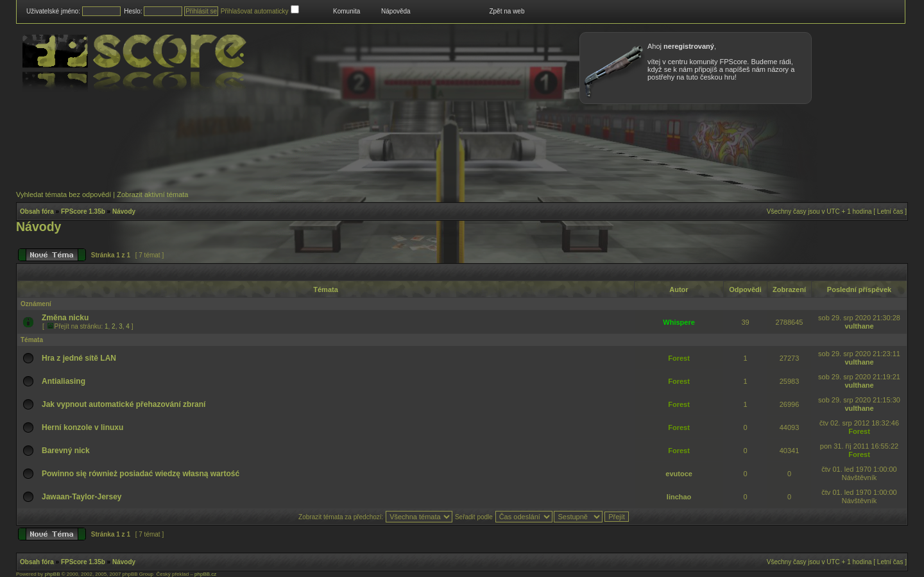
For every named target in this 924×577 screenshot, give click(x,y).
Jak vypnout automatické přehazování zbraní (124, 404)
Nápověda (396, 11)
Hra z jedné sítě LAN (79, 358)
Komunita (346, 11)
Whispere (679, 322)
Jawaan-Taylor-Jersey (82, 497)
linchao (679, 497)
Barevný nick (66, 451)
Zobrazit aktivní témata (152, 194)
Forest (679, 358)
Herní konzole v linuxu (82, 427)
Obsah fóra (37, 211)
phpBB (52, 574)
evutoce (679, 474)
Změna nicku (65, 318)
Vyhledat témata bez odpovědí (64, 194)
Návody (124, 211)
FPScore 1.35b (83, 211)
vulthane (859, 326)
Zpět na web (507, 11)
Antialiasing (64, 381)
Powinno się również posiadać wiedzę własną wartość (141, 474)
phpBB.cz (205, 574)
